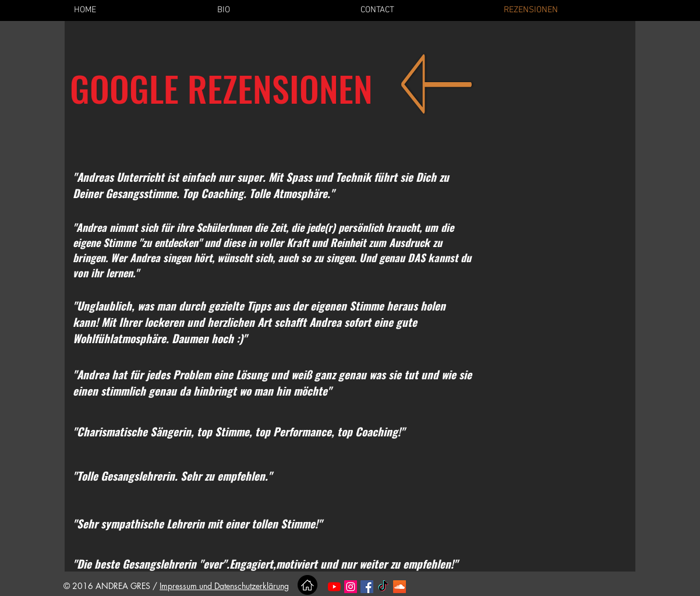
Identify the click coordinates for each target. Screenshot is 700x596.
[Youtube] (334, 587)
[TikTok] (383, 587)
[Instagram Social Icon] (351, 587)
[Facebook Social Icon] (367, 587)
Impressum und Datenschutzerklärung (224, 586)
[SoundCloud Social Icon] (400, 587)
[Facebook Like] (447, 587)
